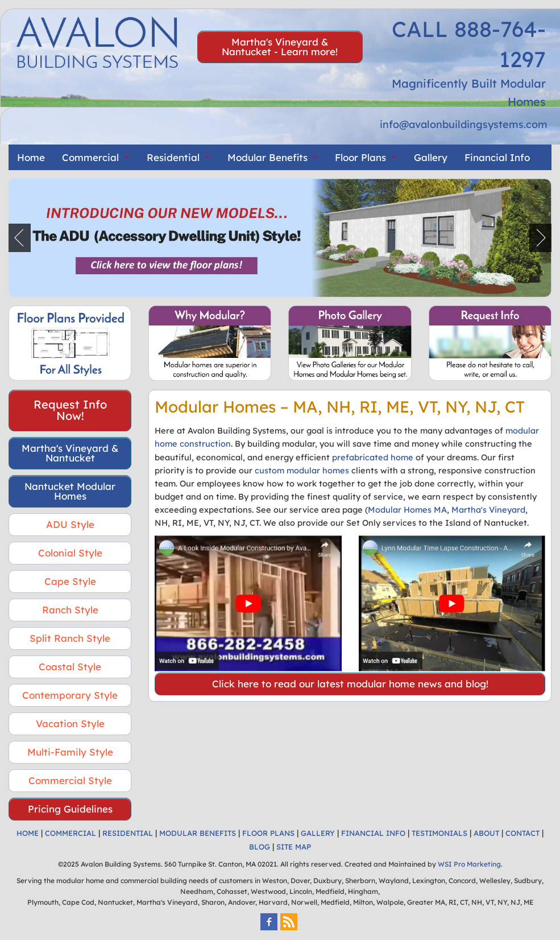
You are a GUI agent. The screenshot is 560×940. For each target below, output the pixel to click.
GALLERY (318, 833)
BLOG (260, 847)
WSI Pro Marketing (469, 864)
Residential (173, 157)
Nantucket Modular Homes (70, 491)
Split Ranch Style (70, 638)
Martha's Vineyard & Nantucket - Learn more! (280, 47)
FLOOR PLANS (268, 833)
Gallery (431, 157)
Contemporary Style (70, 695)
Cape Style (70, 581)
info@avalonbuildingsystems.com (464, 124)
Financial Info (497, 157)
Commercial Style (70, 780)
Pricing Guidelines (70, 809)
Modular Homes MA (407, 510)
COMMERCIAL (70, 833)
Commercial (90, 157)
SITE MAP (294, 847)
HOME (28, 833)
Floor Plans (360, 157)
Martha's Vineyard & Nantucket (70, 453)
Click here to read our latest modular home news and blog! (350, 684)
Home (31, 157)
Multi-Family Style (70, 752)
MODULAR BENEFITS (198, 833)
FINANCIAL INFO (373, 833)
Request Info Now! (70, 410)
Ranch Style (70, 610)
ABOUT (486, 833)
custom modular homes (302, 470)
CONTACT (522, 833)
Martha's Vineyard (488, 510)
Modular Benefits (267, 157)
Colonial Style (70, 553)
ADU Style (70, 524)
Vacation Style (70, 723)
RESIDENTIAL (128, 833)
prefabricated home (373, 457)
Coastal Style (70, 667)
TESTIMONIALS (439, 833)
